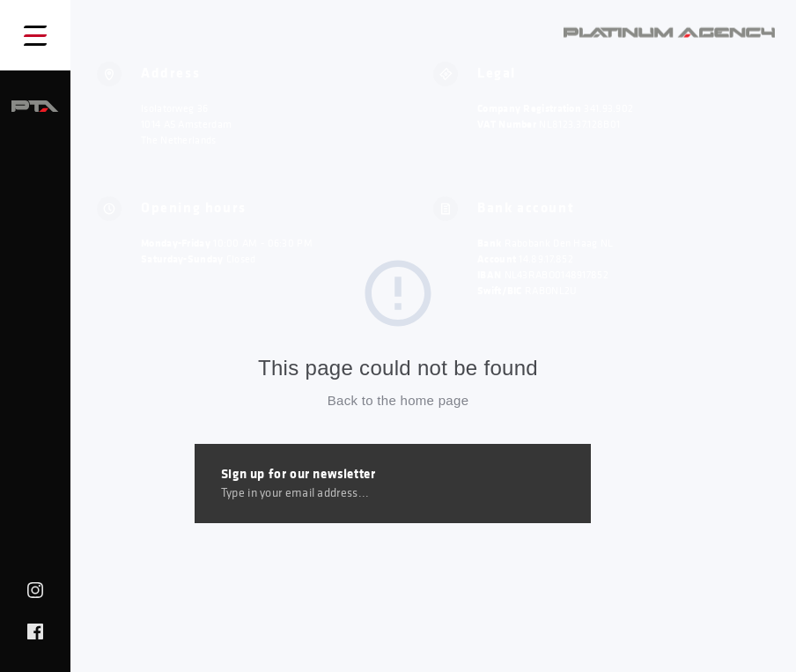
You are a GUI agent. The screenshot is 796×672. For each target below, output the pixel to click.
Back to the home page (398, 400)
